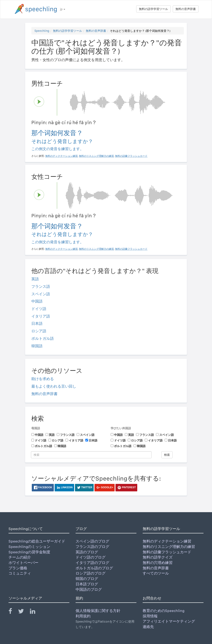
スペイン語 (41, 294)
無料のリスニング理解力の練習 (169, 547)
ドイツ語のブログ (91, 557)
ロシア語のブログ (91, 573)
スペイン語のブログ (92, 541)
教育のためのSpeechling (164, 611)
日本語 (37, 323)
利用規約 (83, 616)
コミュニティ (20, 573)
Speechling (42, 31)
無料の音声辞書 (186, 9)
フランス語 (41, 286)
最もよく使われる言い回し (54, 386)
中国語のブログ (89, 589)
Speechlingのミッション (29, 547)
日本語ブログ (87, 584)
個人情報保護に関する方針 (98, 611)
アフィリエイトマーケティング (169, 621)
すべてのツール (156, 573)
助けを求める (43, 379)
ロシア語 (39, 331)
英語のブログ (87, 552)
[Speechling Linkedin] (35, 612)
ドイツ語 (39, 309)
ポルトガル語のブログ (94, 568)
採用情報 (150, 616)
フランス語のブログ (92, 547)
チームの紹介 (20, 557)
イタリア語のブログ (92, 563)
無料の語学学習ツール (153, 9)
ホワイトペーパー (23, 563)
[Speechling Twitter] (24, 612)
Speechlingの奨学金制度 (29, 552)
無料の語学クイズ (158, 557)
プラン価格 (18, 568)
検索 (167, 455)
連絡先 (148, 627)
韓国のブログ (87, 579)
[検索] (91, 455)
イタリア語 (41, 316)
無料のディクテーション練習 (167, 541)
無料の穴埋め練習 (158, 563)
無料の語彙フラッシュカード (167, 552)
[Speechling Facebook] (13, 612)
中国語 (37, 301)
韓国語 (37, 346)
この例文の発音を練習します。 (58, 149)
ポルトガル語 (43, 338)
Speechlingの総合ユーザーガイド (37, 541)
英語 (35, 279)
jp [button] (63, 9)
